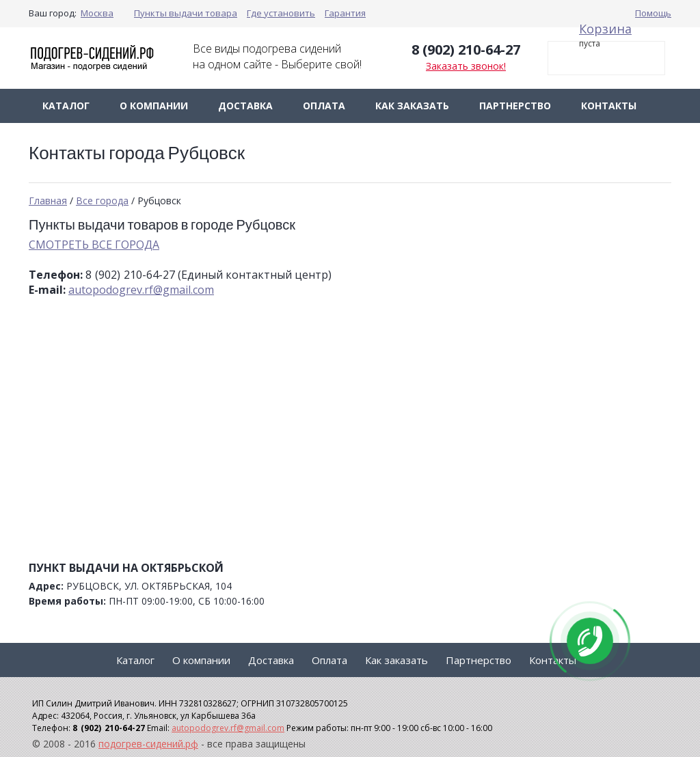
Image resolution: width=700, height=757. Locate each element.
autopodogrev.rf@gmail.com (141, 290)
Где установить (281, 13)
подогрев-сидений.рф (148, 744)
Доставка (245, 106)
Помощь (653, 13)
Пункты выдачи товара (186, 13)
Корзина (605, 29)
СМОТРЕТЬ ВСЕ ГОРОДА (94, 245)
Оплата (324, 106)
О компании (154, 106)
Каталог (66, 106)
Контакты (609, 106)
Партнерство (515, 106)
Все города (102, 201)
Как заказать (412, 106)
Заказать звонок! (466, 66)
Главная (48, 201)
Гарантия (345, 13)
